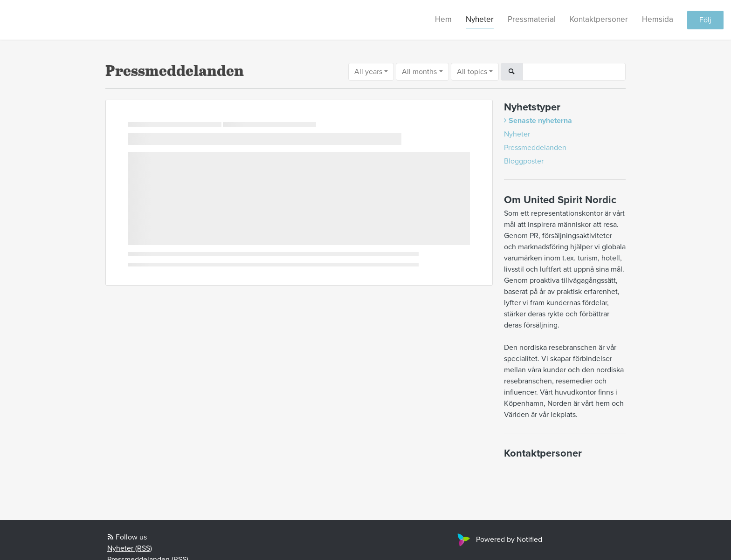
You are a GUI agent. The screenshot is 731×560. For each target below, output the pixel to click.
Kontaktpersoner (599, 19)
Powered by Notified (499, 540)
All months (419, 72)
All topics (472, 72)
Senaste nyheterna (540, 121)
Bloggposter (524, 161)
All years (368, 72)
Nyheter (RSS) (130, 548)
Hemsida (658, 19)
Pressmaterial (532, 19)
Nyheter (480, 19)
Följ (705, 20)
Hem (443, 19)
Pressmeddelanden (535, 148)
